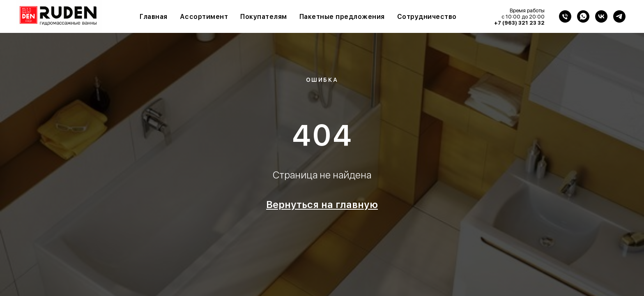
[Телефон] (565, 16)
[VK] (601, 16)
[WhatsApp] (583, 16)
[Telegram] (619, 16)
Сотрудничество (427, 17)
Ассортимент (204, 17)
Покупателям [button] (264, 17)
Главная (154, 17)
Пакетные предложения (342, 17)
